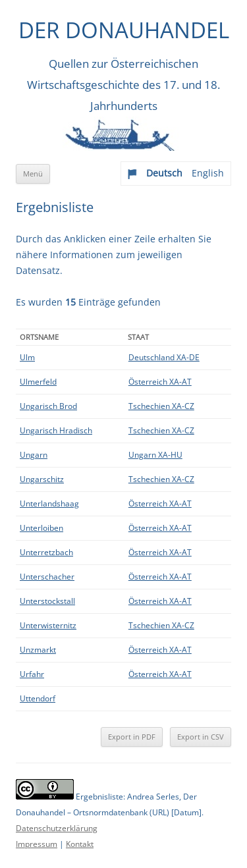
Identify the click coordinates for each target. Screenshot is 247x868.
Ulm (27, 357)
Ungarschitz (42, 479)
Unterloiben (41, 528)
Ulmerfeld (38, 382)
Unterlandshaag (49, 503)
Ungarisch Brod (48, 406)
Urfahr (32, 674)
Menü (33, 174)
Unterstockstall (47, 601)
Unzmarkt (38, 650)
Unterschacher (47, 577)
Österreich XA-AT (160, 382)
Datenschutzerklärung (57, 828)
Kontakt (80, 844)
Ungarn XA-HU (155, 455)
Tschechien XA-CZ (161, 406)
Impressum (37, 844)
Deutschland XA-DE (164, 357)
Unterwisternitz (48, 625)
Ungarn (34, 455)
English (208, 173)
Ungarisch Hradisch (56, 430)
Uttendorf (38, 698)
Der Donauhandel (124, 30)
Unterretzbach (46, 552)
